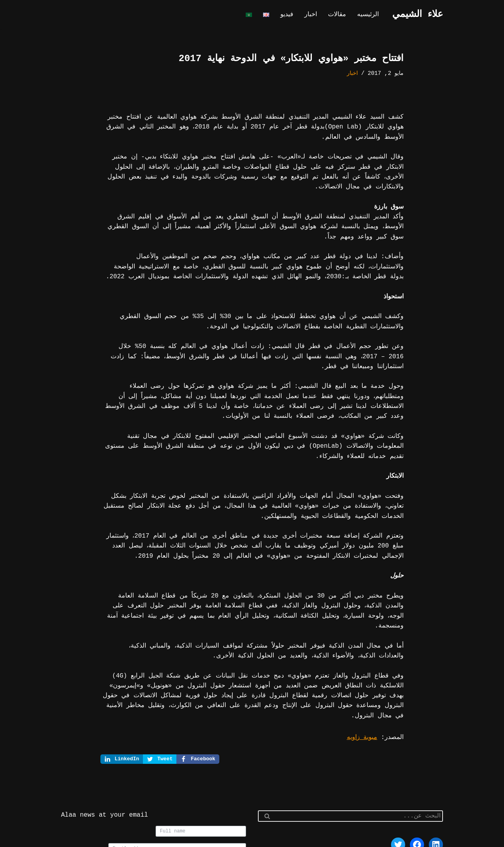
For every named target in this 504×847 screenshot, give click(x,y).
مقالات (339, 15)
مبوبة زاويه (364, 686)
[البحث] (359, 765)
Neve (436, 838)
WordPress (360, 838)
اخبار (313, 15)
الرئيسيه (369, 15)
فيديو (290, 15)
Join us (228, 817)
